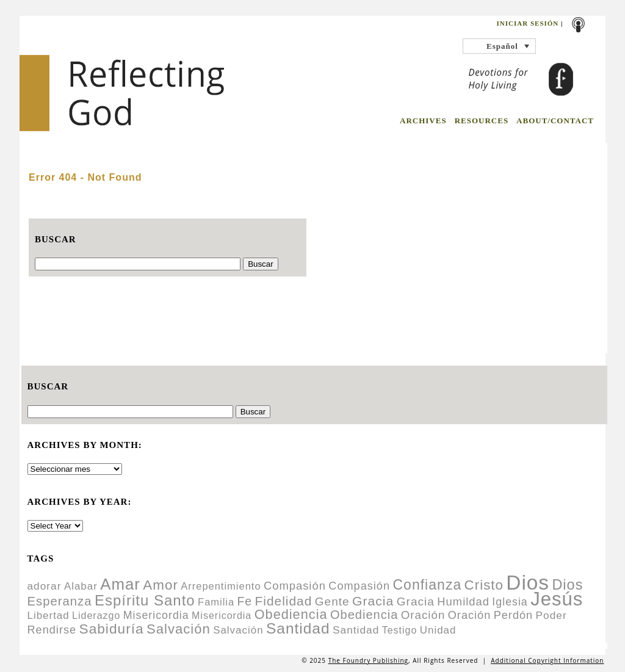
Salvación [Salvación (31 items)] (179, 629)
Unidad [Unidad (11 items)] (438, 630)
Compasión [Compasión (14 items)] (359, 586)
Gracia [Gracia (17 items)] (416, 602)
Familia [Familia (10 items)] (216, 602)
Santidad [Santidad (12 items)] (356, 630)
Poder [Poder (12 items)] (551, 615)
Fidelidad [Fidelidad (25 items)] (284, 601)
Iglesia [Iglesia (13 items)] (510, 602)
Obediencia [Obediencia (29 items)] (291, 614)
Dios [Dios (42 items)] (567, 585)
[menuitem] (499, 46)
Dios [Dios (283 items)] (528, 583)
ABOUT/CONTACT (555, 121)
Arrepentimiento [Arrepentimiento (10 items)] (221, 586)
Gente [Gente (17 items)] (332, 602)
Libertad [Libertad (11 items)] (49, 616)
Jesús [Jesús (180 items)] (557, 599)
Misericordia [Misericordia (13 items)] (156, 615)
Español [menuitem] (502, 46)
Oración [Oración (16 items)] (423, 615)
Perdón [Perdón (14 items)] (514, 615)
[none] (499, 46)
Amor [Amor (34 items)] (161, 585)
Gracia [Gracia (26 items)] (373, 601)
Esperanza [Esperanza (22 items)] (60, 601)
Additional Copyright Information (547, 660)
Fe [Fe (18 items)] (245, 601)
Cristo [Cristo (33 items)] (484, 585)
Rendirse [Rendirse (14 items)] (52, 630)
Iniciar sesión (528, 23)
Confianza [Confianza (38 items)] (427, 585)
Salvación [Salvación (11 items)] (238, 630)
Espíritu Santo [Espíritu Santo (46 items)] (145, 600)
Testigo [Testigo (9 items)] (400, 630)
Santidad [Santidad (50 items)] (298, 628)
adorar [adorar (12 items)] (45, 586)
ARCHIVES (423, 121)
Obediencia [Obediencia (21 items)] (364, 615)
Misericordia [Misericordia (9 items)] (222, 616)
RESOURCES (482, 121)
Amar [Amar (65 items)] (120, 584)
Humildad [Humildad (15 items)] (463, 602)
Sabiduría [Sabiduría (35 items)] (112, 629)
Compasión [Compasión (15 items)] (295, 586)
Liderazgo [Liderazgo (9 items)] (96, 616)
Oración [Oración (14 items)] (470, 615)
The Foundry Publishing (368, 660)
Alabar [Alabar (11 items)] (81, 586)
